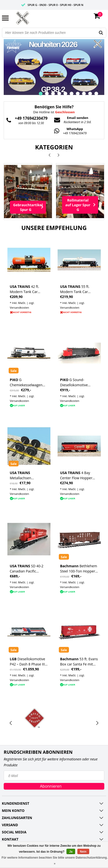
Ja (71, 852)
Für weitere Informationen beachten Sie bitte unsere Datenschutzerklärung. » (55, 861)
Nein (83, 852)
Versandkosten (20, 308)
